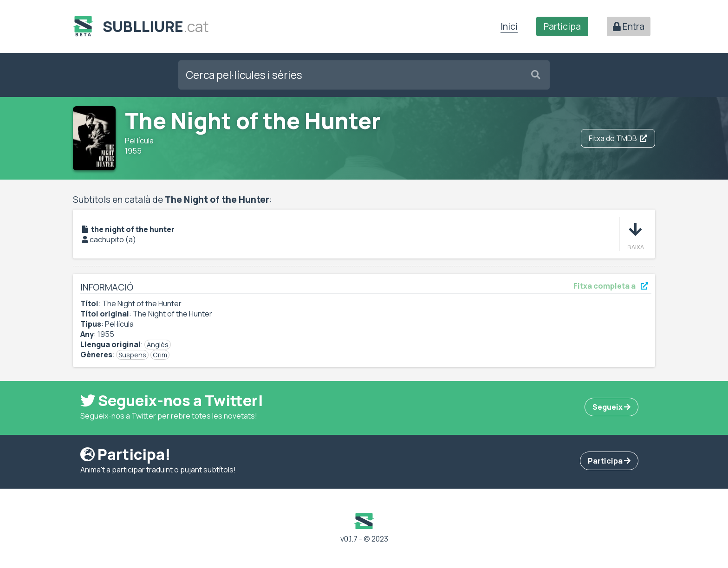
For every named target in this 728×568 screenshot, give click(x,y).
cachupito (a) (113, 239)
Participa (562, 26)
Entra (629, 26)
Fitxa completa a (611, 286)
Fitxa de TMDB (618, 138)
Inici (509, 26)
